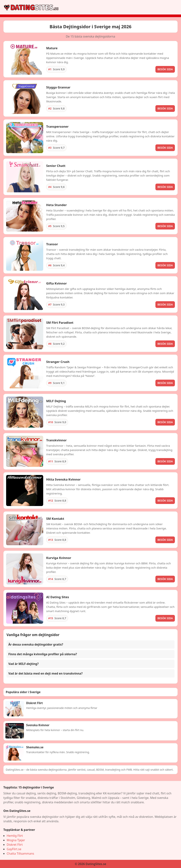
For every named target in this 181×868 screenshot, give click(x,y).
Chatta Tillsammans (20, 854)
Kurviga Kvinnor (59, 558)
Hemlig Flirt (15, 836)
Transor (52, 244)
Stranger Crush (58, 362)
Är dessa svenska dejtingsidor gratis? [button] (36, 644)
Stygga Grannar (58, 87)
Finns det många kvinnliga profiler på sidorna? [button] (43, 654)
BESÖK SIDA (165, 69)
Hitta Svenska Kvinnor (63, 479)
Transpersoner (57, 126)
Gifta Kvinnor (56, 283)
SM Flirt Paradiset (60, 323)
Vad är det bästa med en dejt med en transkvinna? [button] (45, 673)
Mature (52, 48)
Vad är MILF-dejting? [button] (23, 664)
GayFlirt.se (14, 849)
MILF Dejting (56, 401)
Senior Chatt (56, 166)
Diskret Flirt (34, 703)
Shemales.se (35, 747)
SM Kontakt (55, 519)
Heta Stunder (56, 205)
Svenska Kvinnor (38, 725)
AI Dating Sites (58, 597)
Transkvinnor (56, 440)
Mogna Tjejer (16, 840)
